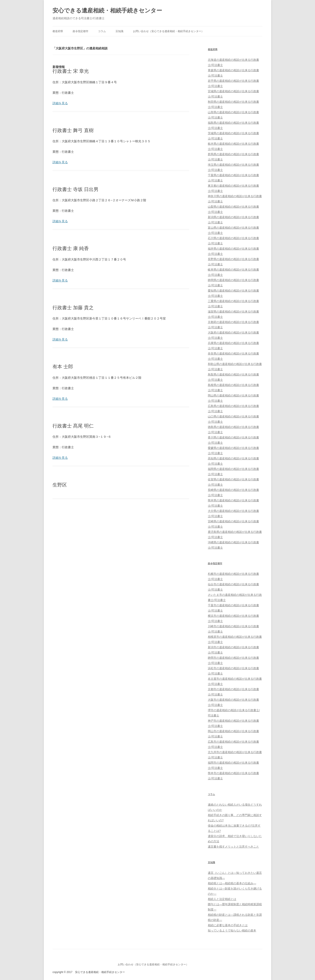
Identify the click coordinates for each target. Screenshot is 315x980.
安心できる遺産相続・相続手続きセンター (107, 10)
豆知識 (119, 31)
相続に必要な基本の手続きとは (228, 925)
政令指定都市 (80, 31)
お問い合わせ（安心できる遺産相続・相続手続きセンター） (168, 31)
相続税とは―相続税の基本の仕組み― (232, 883)
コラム (102, 31)
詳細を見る (60, 103)
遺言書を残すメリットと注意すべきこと (233, 847)
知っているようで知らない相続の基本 (232, 930)
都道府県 (58, 31)
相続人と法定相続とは (222, 899)
